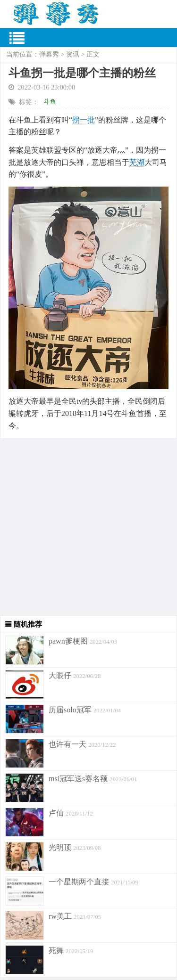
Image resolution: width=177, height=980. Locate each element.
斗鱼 (50, 102)
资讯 (73, 54)
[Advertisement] (88, 527)
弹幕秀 (49, 54)
